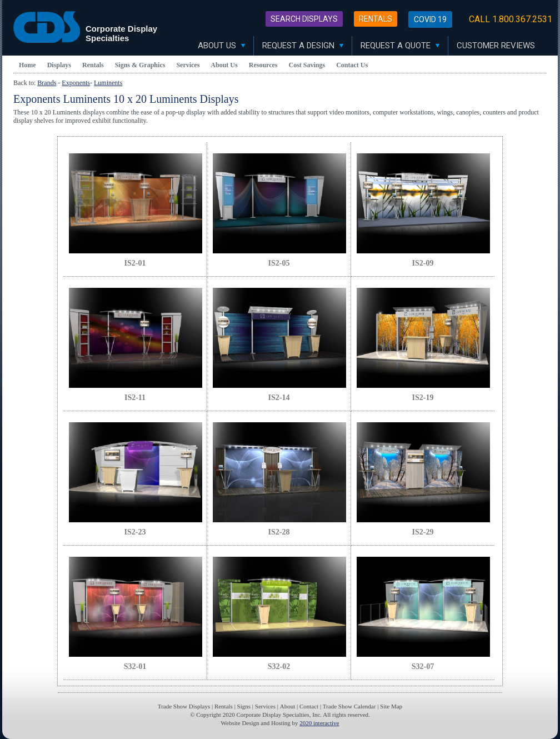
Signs (244, 706)
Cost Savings (307, 65)
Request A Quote (400, 46)
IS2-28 (279, 532)
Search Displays (304, 19)
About (288, 706)
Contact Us (352, 65)
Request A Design (303, 46)
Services (188, 65)
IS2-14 (279, 398)
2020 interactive (319, 723)
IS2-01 (135, 263)
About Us (221, 46)
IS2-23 (135, 532)
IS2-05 (279, 263)
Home (27, 65)
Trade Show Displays (184, 706)
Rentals (376, 19)
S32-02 (279, 666)
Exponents (76, 83)
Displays (59, 65)
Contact (309, 706)
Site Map (391, 706)
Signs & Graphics (140, 65)
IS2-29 (423, 532)
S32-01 (135, 666)
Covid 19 (430, 19)
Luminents (108, 83)
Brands (47, 83)
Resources (263, 65)
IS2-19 (423, 398)
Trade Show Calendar (349, 706)
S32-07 (423, 666)
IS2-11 (135, 398)
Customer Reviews (496, 46)
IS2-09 (423, 263)
